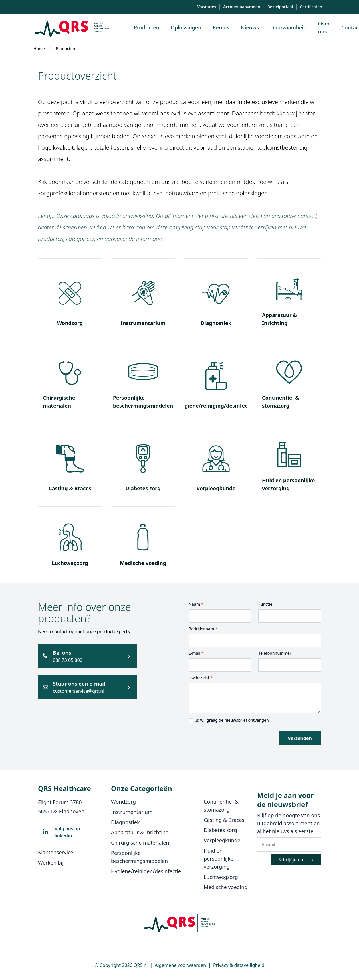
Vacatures (207, 7)
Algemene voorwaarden (180, 965)
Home (39, 49)
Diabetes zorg (143, 488)
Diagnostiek (216, 323)
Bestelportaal (280, 7)
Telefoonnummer (275, 653)
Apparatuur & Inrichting (140, 832)
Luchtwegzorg (70, 563)
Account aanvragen (242, 7)
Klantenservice (56, 852)
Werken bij (51, 863)
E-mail (196, 653)
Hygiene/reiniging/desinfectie (216, 406)
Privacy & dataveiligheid (239, 965)
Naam (196, 604)
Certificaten (311, 7)
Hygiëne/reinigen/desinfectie (146, 871)
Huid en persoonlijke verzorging (219, 859)
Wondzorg (70, 323)
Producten (65, 49)
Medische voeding (143, 563)
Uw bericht (201, 678)
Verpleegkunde (216, 488)
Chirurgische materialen (140, 843)
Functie (265, 604)
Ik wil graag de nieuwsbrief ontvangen (232, 720)
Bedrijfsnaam (203, 629)
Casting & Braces (70, 488)
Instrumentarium (143, 323)
